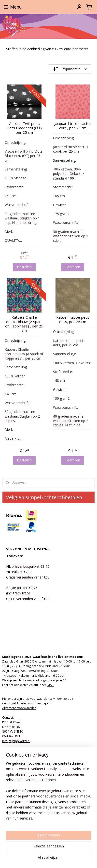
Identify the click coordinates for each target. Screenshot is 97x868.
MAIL (51, 685)
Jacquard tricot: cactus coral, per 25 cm (73, 126)
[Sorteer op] (70, 69)
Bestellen (24, 267)
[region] (48, 793)
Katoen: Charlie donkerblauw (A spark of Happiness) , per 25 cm (24, 324)
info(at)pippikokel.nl (16, 741)
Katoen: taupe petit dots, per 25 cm (73, 319)
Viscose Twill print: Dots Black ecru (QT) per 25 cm (24, 128)
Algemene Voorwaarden (19, 708)
